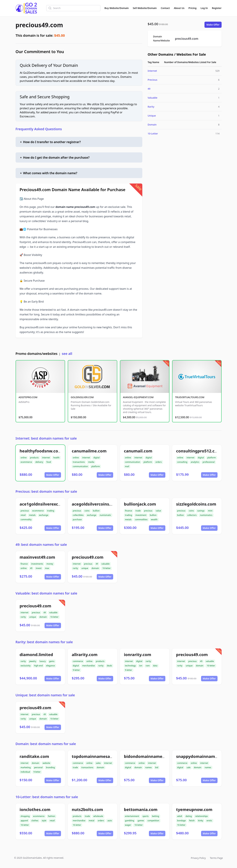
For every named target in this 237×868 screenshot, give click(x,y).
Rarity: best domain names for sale (44, 642)
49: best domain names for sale (41, 545)
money (50, 564)
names (148, 767)
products (34, 458)
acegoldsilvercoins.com (95, 504)
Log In (204, 8)
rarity (75, 568)
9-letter (76, 670)
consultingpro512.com (199, 451)
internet (46, 458)
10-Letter (153, 134)
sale (189, 767)
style (44, 821)
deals (109, 666)
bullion (96, 511)
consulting (182, 462)
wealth (154, 519)
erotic (209, 821)
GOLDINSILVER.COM (82, 397)
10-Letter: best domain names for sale (47, 797)
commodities (141, 519)
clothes (35, 821)
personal (38, 767)
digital (97, 458)
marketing (26, 767)
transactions (79, 462)
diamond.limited (36, 654)
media (91, 462)
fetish (192, 821)
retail (23, 515)
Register (217, 8)
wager (128, 825)
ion (141, 666)
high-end (38, 666)
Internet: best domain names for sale (46, 438)
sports (146, 816)
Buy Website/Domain (117, 8)
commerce (78, 661)
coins (87, 511)
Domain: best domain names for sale (46, 744)
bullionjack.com (140, 504)
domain (95, 568)
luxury (43, 661)
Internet (152, 71)
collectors (192, 515)
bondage (182, 821)
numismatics (206, 515)
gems (52, 661)
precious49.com (39, 25)
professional (209, 462)
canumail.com (138, 451)
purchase (77, 519)
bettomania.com (141, 809)
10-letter (106, 568)
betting (156, 816)
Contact (165, 8)
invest (39, 568)
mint (210, 511)
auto (110, 821)
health (56, 458)
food (49, 462)
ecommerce (26, 462)
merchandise (89, 666)
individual (25, 772)
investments (37, 564)
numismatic (105, 515)
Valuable (153, 98)
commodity (26, 519)
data (155, 666)
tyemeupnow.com (194, 809)
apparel (24, 821)
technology (130, 666)
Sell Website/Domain (145, 8)
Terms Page (216, 858)
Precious (153, 80)
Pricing (193, 8)
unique (85, 568)
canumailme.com (89, 451)
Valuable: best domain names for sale (46, 593)
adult (180, 816)
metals (32, 515)
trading (51, 511)
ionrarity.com (138, 654)
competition (153, 821)
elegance (50, 666)
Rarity (151, 107)
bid (157, 767)
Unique (152, 116)
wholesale (98, 816)
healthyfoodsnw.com (41, 451)
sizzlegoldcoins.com (196, 504)
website (47, 763)
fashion (52, 816)
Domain (152, 125)
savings (201, 511)
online (24, 458)
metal (92, 821)
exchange (44, 515)
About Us (179, 8)
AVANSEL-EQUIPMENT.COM (138, 397)
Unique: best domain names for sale (45, 695)
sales (98, 763)
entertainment (132, 816)
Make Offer (213, 25)
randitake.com (34, 756)
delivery (39, 462)
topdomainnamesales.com (99, 756)
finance (129, 511)
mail (127, 466)
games (141, 821)
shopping (25, 816)
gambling (130, 821)
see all (67, 354)
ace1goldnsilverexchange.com (50, 504)
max (47, 568)
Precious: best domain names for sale (46, 491)
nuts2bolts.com (87, 809)
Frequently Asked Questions (39, 129)
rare (148, 666)
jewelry (33, 661)
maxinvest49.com (37, 557)
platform (96, 466)
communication (80, 466)
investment (141, 515)
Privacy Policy (198, 858)
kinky (201, 821)
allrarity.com (85, 654)
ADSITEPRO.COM (28, 397)
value (158, 511)
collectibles (78, 515)
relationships (201, 816)
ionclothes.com (35, 809)
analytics (195, 462)
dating (189, 816)
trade (138, 511)
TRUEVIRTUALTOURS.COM (190, 397)
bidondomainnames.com (149, 756)
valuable (106, 564)
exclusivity (26, 666)
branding (50, 767)
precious (25, 511)
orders (158, 462)
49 (149, 89)
